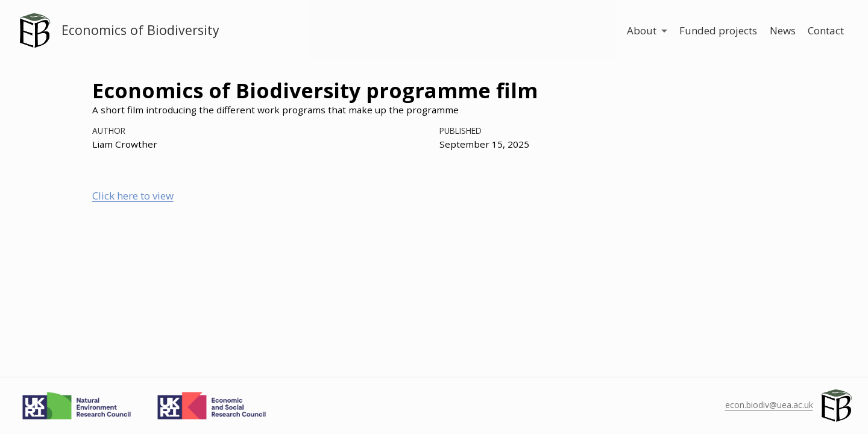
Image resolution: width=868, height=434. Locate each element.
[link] (647, 31)
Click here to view (133, 196)
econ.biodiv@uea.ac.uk (769, 405)
